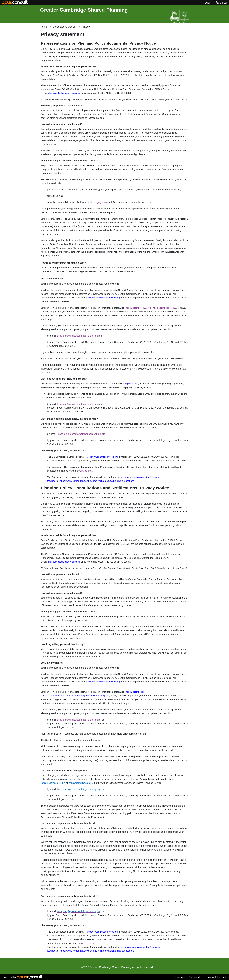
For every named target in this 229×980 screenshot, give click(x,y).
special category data (96, 202)
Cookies (222, 977)
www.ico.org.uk (86, 471)
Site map (180, 977)
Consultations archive (64, 27)
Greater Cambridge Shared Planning (84, 10)
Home (44, 27)
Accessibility (196, 977)
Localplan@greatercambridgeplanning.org (79, 336)
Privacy (210, 977)
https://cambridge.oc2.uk (166, 308)
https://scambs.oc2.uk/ (137, 308)
